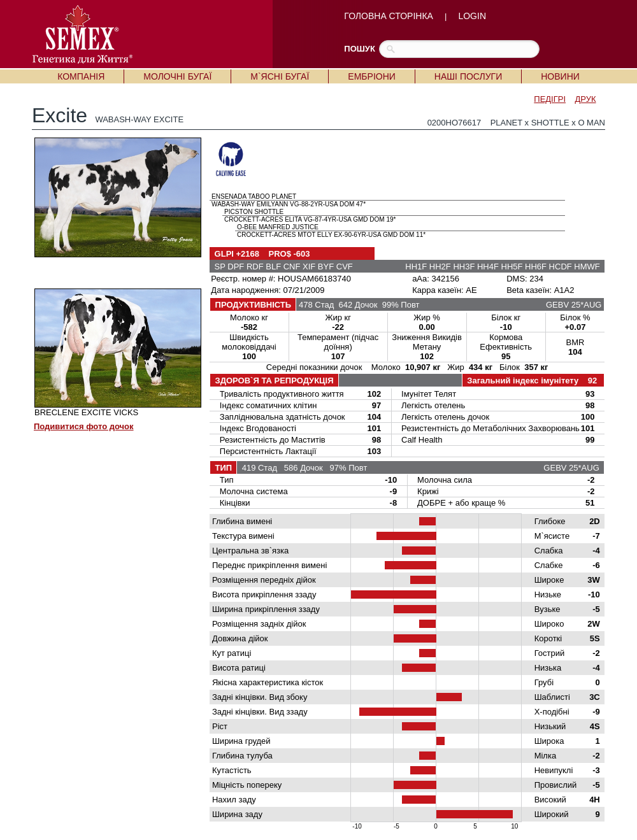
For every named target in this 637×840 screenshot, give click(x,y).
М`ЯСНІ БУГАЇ (280, 76)
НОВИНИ (560, 76)
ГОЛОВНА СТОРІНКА (389, 16)
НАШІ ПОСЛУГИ (468, 76)
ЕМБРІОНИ (371, 76)
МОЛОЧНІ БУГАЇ (177, 76)
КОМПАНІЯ (81, 76)
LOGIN (472, 16)
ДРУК (586, 99)
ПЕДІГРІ (550, 99)
